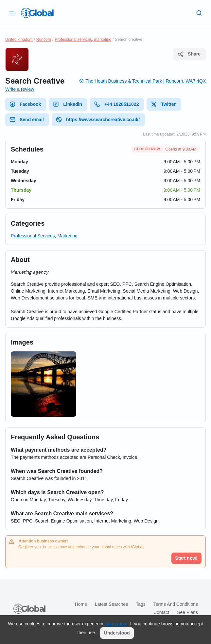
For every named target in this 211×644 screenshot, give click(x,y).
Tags (141, 604)
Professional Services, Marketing (44, 236)
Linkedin (67, 104)
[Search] (199, 13)
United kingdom (19, 40)
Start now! (186, 558)
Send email (26, 120)
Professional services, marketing (83, 40)
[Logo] (37, 13)
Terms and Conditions (176, 604)
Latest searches (111, 604)
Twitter (163, 104)
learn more (117, 624)
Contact (161, 612)
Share (189, 54)
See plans (187, 612)
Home (81, 604)
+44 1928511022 (116, 104)
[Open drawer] (12, 13)
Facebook (25, 104)
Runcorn (44, 40)
